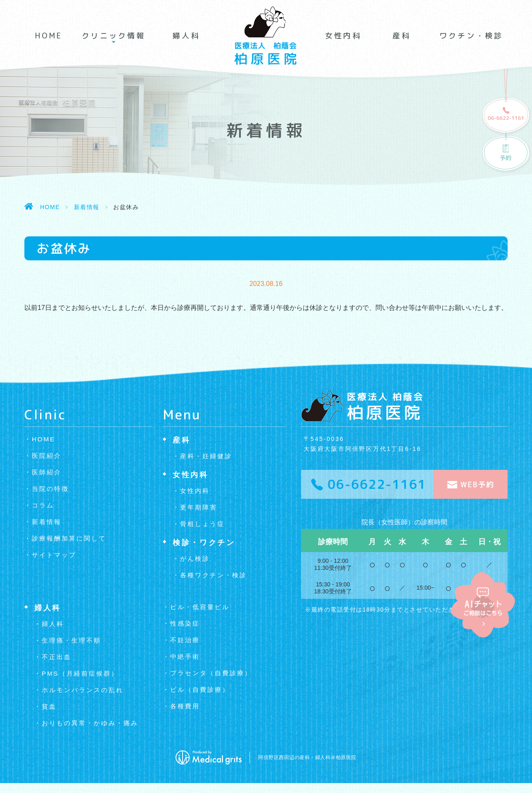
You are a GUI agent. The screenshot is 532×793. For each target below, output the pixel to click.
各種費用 (185, 706)
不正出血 (57, 657)
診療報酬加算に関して (69, 538)
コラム (43, 505)
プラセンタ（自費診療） (211, 673)
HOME (49, 36)
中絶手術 (185, 656)
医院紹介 (47, 456)
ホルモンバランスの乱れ (83, 690)
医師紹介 (47, 472)
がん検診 (195, 558)
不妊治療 (185, 640)
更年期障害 (199, 507)
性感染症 (185, 623)
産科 (401, 36)
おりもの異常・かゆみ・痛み (90, 723)
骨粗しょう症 (202, 524)
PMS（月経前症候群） (80, 673)
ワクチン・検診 (471, 36)
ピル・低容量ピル (200, 607)
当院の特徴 (50, 489)
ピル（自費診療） (200, 689)
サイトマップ (54, 555)
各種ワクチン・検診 (214, 575)
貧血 (49, 706)
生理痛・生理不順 (71, 640)
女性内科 (343, 36)
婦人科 (186, 36)
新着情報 (87, 207)
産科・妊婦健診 (206, 456)
